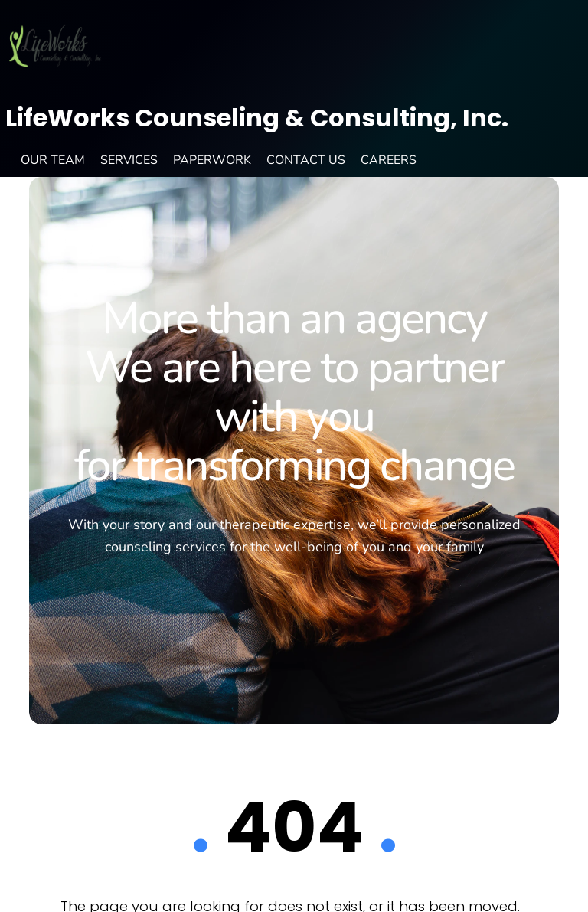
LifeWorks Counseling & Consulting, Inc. (257, 118)
